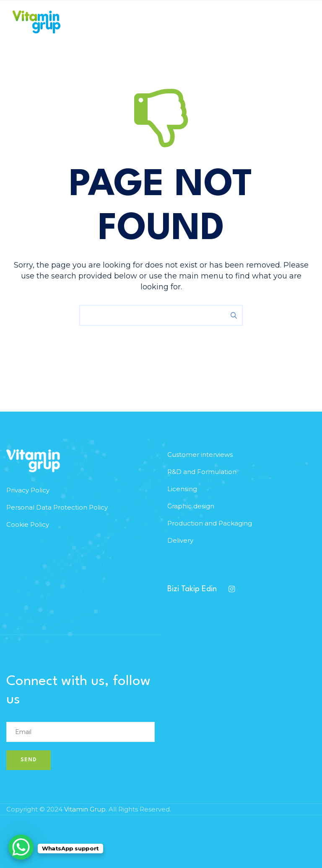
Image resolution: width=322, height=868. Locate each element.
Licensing (182, 489)
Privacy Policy (28, 490)
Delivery (180, 540)
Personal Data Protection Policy (57, 507)
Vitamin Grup (85, 809)
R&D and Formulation (202, 472)
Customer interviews (200, 455)
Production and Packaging (210, 523)
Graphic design (191, 506)
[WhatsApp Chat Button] (21, 847)
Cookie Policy (28, 524)
